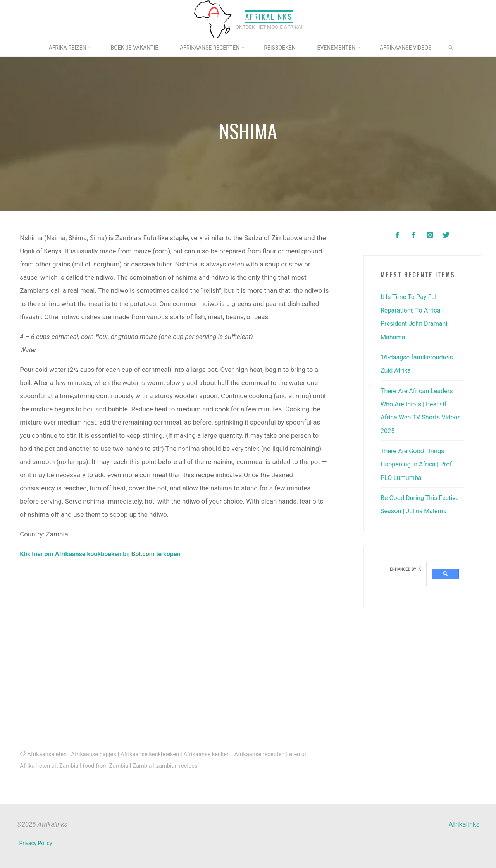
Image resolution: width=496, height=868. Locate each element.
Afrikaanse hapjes (96, 754)
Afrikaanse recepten (269, 754)
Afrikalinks (269, 17)
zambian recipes (183, 765)
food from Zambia (109, 765)
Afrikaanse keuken (214, 754)
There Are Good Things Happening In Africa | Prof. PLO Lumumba (419, 462)
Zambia (147, 765)
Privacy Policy (36, 843)
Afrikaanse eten (48, 754)
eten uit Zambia (60, 765)
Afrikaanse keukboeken (155, 754)
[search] (406, 567)
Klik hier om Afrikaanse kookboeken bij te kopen (104, 554)
